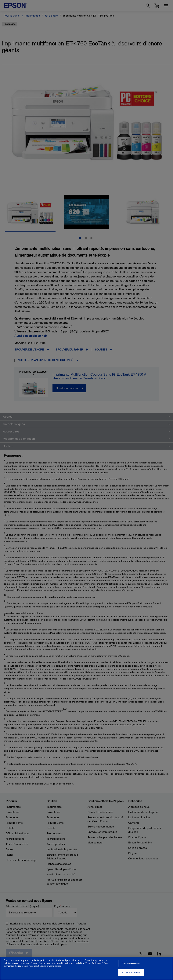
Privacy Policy (14, 966)
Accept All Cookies (131, 973)
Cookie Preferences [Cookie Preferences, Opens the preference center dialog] (131, 963)
